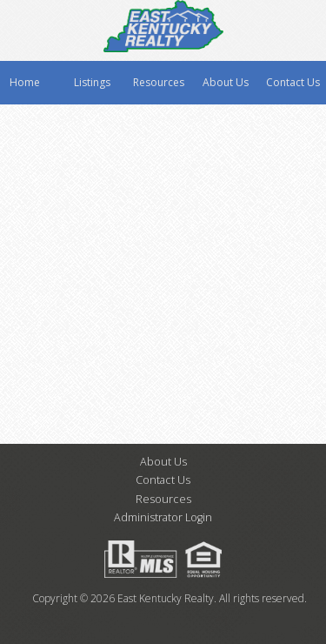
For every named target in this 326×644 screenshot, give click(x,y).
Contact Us (293, 82)
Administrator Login (163, 517)
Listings (92, 82)
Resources (159, 82)
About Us (226, 82)
